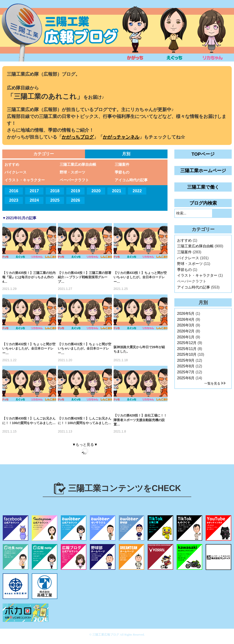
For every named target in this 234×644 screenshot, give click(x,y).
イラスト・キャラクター (25, 180)
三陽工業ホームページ (203, 171)
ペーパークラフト (74, 180)
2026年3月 (186, 325)
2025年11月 (187, 349)
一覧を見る (212, 383)
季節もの (122, 172)
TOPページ (203, 154)
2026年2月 (186, 331)
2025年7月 (186, 372)
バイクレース (16, 172)
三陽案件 (122, 164)
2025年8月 (186, 366)
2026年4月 (186, 319)
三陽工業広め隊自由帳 (78, 164)
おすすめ (12, 164)
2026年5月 (186, 314)
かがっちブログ (78, 137)
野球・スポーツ (72, 172)
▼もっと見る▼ (85, 445)
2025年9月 (186, 360)
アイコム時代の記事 (131, 180)
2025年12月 (187, 343)
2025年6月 (186, 378)
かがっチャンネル (121, 137)
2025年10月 (187, 354)
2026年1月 (186, 337)
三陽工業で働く (203, 187)
